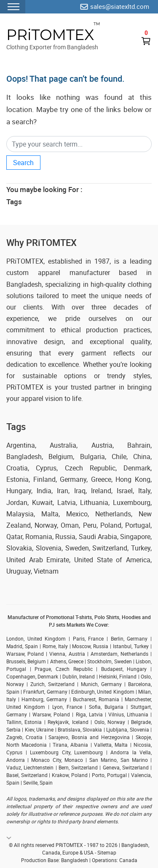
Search (23, 163)
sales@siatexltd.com (120, 6)
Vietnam (46, 571)
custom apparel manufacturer (58, 272)
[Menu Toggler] (13, 7)
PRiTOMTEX (50, 35)
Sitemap (107, 852)
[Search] (79, 144)
